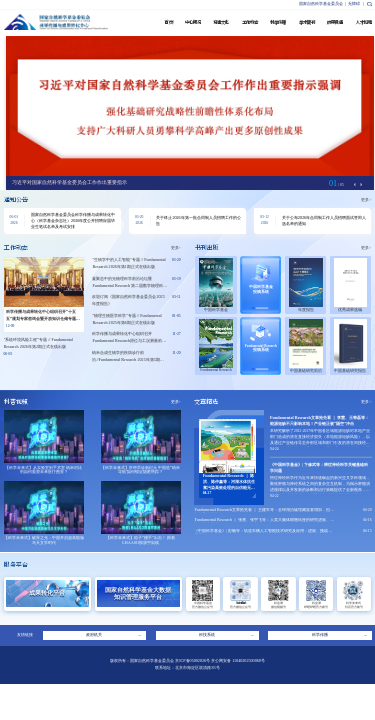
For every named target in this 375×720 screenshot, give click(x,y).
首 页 (168, 22)
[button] (361, 185)
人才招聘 (364, 22)
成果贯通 (335, 22)
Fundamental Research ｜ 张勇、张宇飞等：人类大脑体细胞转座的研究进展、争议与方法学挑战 (264, 522)
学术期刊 (307, 22)
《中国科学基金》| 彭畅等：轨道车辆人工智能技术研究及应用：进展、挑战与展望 (263, 533)
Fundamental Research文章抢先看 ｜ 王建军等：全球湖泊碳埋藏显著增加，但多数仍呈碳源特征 (264, 512)
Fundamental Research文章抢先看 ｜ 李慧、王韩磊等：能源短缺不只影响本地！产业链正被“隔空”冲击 (319, 420)
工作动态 (250, 22)
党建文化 (221, 22)
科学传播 (278, 22)
